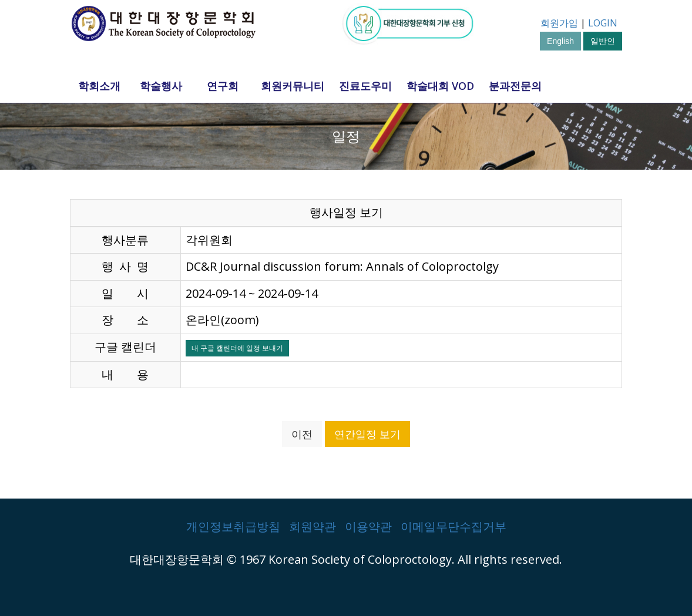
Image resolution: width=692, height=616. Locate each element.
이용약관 (368, 526)
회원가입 (559, 23)
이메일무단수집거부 (454, 526)
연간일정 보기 (367, 434)
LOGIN (603, 23)
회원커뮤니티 (293, 86)
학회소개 (99, 86)
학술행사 (161, 86)
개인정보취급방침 (233, 526)
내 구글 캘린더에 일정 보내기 (237, 348)
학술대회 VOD (440, 86)
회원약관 (313, 526)
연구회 (223, 86)
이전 (302, 434)
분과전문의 (515, 86)
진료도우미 (365, 86)
